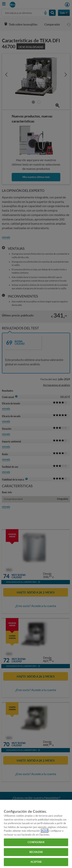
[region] (36, 834)
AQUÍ (45, 831)
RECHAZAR (36, 852)
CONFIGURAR (36, 842)
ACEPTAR (36, 862)
